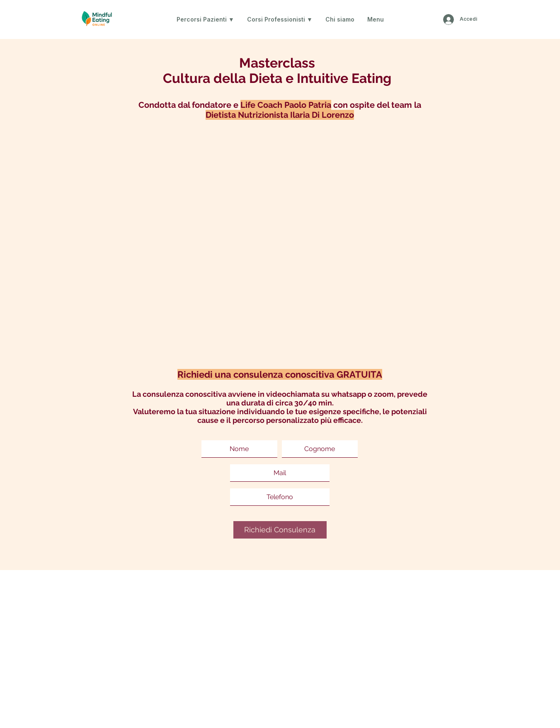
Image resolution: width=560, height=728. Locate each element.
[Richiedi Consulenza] (280, 530)
